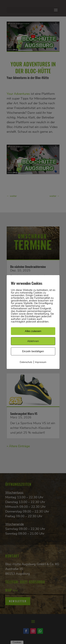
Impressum (41, 362)
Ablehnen (33, 341)
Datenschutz (26, 362)
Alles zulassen (33, 331)
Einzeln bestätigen (33, 351)
